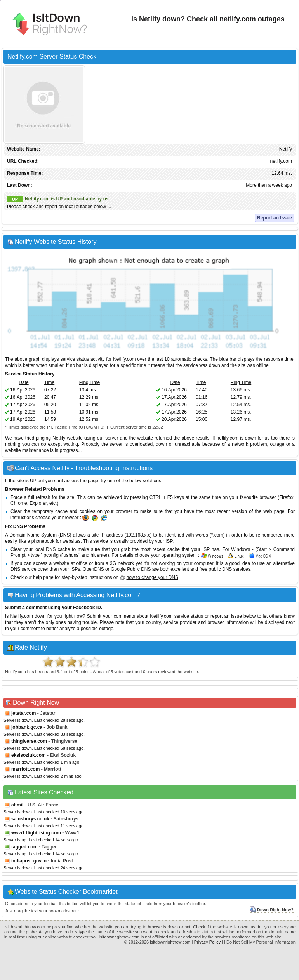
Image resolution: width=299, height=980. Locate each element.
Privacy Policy (207, 942)
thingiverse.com (29, 741)
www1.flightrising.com (36, 833)
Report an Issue (275, 218)
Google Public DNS (131, 569)
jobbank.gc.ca (27, 727)
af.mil (17, 805)
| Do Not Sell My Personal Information (260, 942)
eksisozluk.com (29, 755)
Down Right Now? (272, 910)
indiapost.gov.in (29, 861)
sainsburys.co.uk (30, 819)
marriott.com (25, 769)
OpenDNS (93, 569)
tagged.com (24, 847)
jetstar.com (23, 713)
